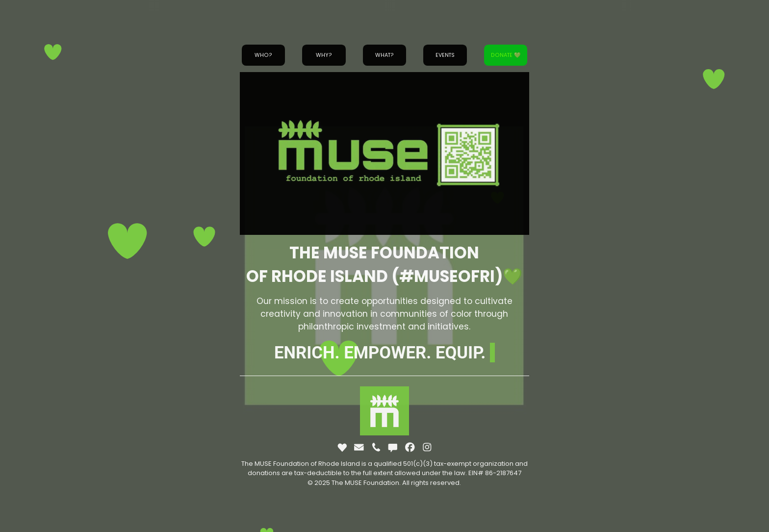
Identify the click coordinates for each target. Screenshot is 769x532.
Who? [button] (263, 55)
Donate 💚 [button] (506, 55)
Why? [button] (324, 55)
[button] (342, 447)
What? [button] (384, 55)
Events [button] (445, 55)
